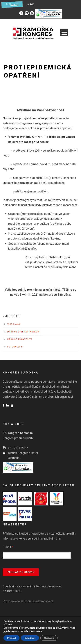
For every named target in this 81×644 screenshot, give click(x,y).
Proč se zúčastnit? (20, 339)
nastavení (37, 631)
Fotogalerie (15, 347)
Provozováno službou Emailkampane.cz (28, 601)
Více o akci (14, 324)
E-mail (8, 547)
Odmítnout (30, 638)
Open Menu (64, 33)
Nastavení (49, 638)
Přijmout (11, 638)
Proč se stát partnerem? (23, 332)
